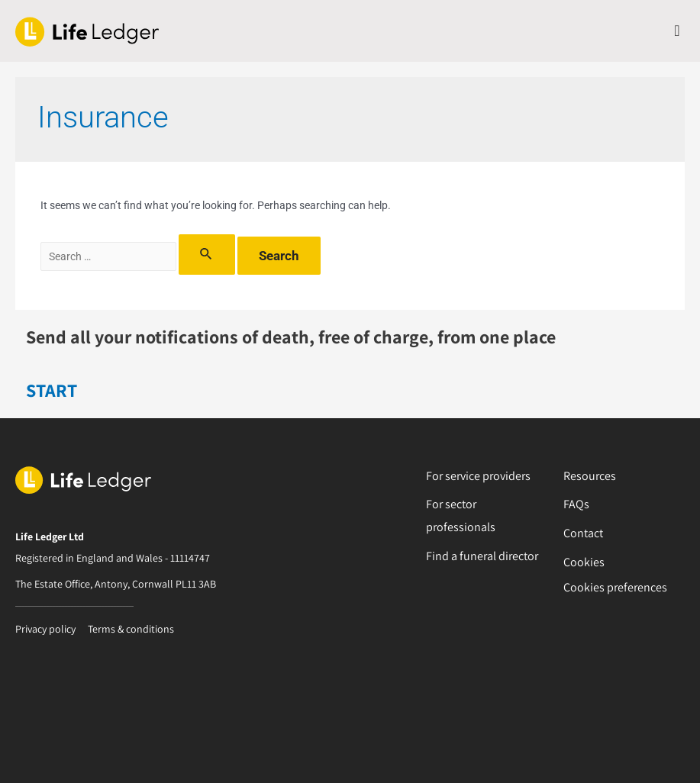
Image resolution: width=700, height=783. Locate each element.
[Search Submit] (206, 255)
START (52, 390)
